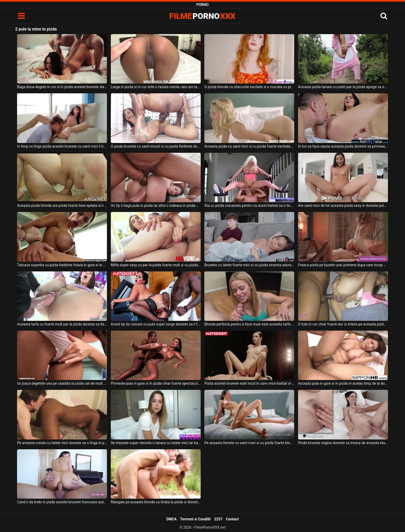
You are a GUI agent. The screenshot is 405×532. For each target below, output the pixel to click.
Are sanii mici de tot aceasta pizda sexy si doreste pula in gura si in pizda (343, 206)
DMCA (172, 519)
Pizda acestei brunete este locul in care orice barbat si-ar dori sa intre (249, 383)
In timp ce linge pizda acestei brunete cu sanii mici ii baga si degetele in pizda (62, 146)
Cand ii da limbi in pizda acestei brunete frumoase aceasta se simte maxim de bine (62, 502)
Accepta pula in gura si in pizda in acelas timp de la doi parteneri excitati (343, 383)
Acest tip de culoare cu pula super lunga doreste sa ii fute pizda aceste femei (156, 324)
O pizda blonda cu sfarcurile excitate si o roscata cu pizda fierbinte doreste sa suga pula (249, 87)
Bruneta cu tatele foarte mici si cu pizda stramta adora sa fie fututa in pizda (249, 265)
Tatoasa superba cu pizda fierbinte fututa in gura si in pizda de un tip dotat (62, 265)
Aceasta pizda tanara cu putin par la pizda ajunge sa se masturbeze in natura (343, 87)
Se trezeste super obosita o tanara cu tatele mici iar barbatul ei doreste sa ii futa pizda (156, 443)
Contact (232, 519)
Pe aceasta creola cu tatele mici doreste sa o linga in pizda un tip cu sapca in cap (62, 443)
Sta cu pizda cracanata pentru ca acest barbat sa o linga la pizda (249, 206)
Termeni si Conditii (195, 519)
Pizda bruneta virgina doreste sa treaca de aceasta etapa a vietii (343, 443)
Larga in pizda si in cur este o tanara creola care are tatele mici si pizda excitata (156, 87)
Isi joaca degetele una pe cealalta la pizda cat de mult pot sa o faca (62, 383)
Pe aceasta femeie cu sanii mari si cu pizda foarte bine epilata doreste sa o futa (249, 443)
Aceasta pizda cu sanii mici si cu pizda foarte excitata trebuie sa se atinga (249, 146)
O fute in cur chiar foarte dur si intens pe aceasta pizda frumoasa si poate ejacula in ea (343, 324)
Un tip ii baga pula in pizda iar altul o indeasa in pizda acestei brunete (156, 206)
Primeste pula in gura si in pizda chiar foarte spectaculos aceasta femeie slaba (156, 383)
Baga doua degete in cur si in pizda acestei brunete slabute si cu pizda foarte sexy (62, 87)
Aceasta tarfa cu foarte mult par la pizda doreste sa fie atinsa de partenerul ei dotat (62, 324)
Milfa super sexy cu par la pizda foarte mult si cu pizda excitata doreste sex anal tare (156, 265)
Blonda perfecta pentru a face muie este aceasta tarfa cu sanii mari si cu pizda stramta (249, 324)
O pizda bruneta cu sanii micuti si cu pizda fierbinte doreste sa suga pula (156, 146)
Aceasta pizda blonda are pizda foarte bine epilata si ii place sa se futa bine (62, 206)
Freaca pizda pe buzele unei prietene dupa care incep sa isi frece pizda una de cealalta (343, 265)
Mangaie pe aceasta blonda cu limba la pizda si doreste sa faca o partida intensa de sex (156, 502)
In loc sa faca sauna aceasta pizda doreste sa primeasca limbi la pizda (343, 146)
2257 (218, 519)
